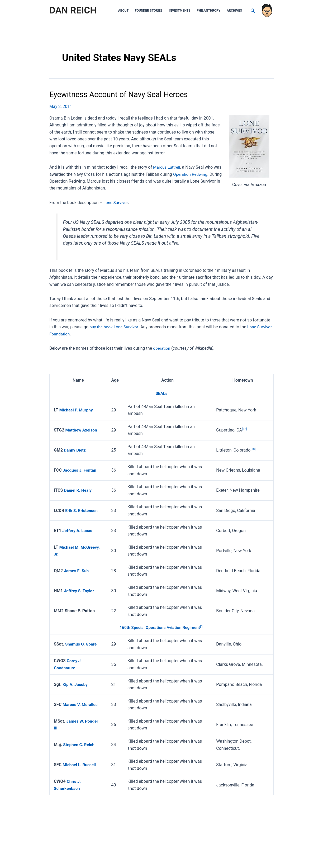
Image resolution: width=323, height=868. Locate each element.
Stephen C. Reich (79, 744)
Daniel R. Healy (78, 490)
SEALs (161, 393)
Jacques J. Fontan (80, 470)
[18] (245, 429)
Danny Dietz (75, 450)
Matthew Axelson (82, 430)
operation (162, 348)
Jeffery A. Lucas (78, 530)
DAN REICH (73, 10)
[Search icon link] (253, 11)
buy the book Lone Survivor (115, 327)
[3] (203, 626)
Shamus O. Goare (82, 644)
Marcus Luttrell (167, 167)
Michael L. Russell (80, 764)
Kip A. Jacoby (76, 684)
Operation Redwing (191, 174)
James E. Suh (77, 570)
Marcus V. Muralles (81, 704)
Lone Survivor (116, 202)
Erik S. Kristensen (82, 510)
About (123, 11)
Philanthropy (209, 11)
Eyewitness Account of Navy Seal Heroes (121, 94)
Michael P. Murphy (77, 410)
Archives (234, 11)
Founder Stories (149, 11)
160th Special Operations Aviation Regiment (160, 627)
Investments (180, 11)
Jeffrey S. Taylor (79, 590)
